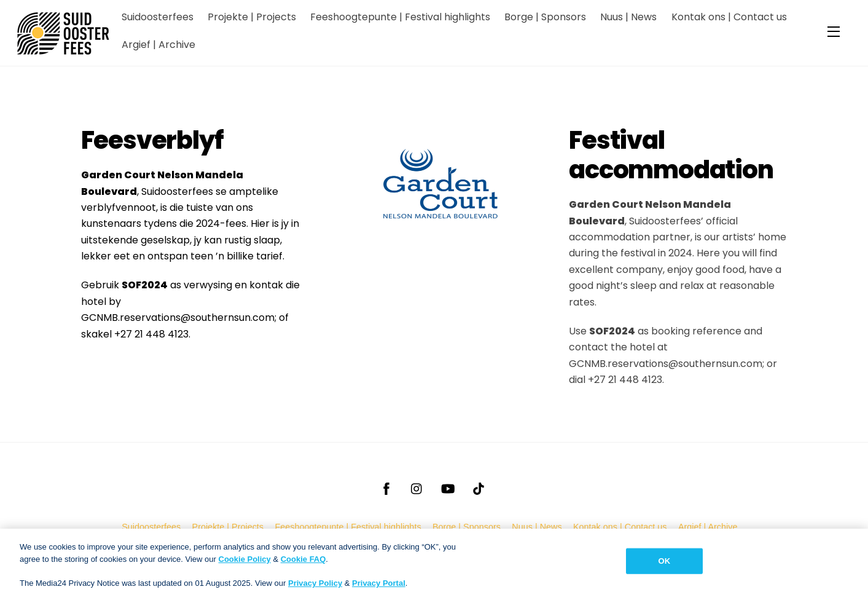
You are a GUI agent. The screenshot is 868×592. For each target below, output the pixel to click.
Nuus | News (628, 17)
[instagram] (417, 487)
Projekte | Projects (252, 17)
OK (665, 565)
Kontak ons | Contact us (729, 17)
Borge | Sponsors (545, 17)
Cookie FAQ (303, 563)
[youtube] (448, 487)
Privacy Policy (315, 587)
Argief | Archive (158, 45)
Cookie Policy (245, 563)
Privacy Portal (379, 587)
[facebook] (386, 487)
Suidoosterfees (158, 17)
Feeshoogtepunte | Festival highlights (400, 17)
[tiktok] (479, 487)
